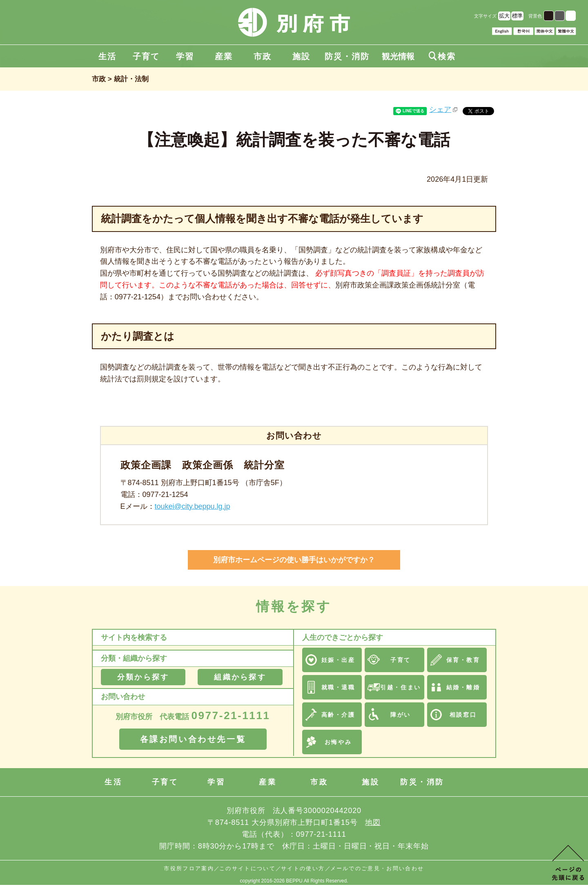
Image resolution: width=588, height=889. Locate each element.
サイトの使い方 (303, 868)
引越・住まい (400, 687)
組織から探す (240, 677)
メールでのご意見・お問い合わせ (377, 868)
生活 (107, 56)
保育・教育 (463, 660)
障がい (401, 715)
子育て (146, 56)
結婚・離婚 (463, 687)
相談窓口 (463, 715)
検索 (442, 56)
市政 (263, 56)
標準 (517, 16)
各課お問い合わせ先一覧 (193, 739)
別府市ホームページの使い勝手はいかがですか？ (294, 560)
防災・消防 (347, 56)
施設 (301, 56)
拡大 (504, 16)
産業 (224, 56)
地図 (373, 822)
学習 (185, 56)
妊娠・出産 (338, 660)
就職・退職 (338, 687)
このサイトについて (247, 868)
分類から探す (143, 677)
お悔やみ (338, 742)
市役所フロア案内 (189, 868)
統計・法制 (131, 79)
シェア (440, 109)
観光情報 (398, 56)
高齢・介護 (338, 715)
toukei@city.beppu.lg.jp (193, 506)
